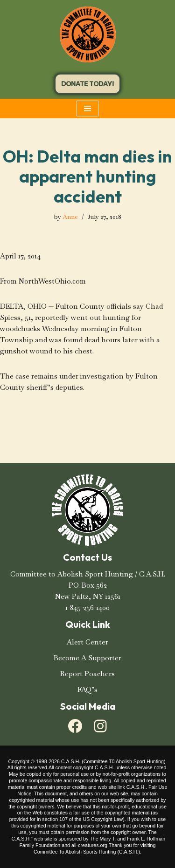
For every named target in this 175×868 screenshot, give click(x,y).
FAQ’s (87, 689)
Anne (70, 217)
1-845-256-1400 (87, 607)
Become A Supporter (87, 658)
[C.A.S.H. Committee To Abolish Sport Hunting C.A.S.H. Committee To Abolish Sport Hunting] (88, 34)
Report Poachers (87, 674)
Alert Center (87, 642)
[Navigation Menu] (87, 108)
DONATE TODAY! (87, 84)
